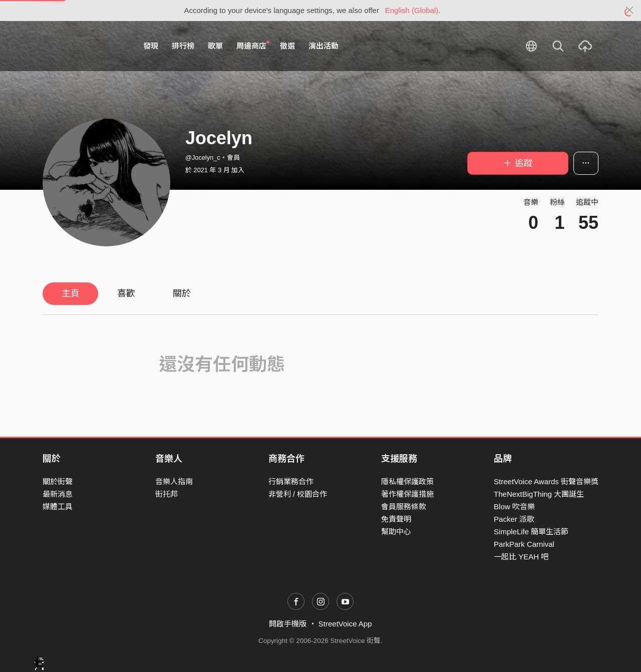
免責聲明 (396, 519)
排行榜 (183, 46)
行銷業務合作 (291, 481)
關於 (182, 293)
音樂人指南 (174, 481)
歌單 (215, 46)
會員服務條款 (404, 507)
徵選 (287, 46)
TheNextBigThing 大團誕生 (539, 494)
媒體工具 (58, 507)
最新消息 (58, 494)
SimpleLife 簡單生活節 (531, 532)
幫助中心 (396, 532)
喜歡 (126, 293)
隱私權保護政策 (407, 481)
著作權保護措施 (407, 494)
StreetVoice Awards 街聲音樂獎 (546, 481)
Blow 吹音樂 (514, 507)
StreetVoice (84, 46)
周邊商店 (253, 46)
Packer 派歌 (514, 519)
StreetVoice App (345, 624)
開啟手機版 (288, 624)
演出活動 (324, 46)
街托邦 (167, 494)
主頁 (71, 293)
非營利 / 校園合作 (298, 494)
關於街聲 (58, 481)
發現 (151, 46)
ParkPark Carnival (524, 544)
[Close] (630, 11)
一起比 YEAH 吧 (521, 557)
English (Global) (412, 10)
